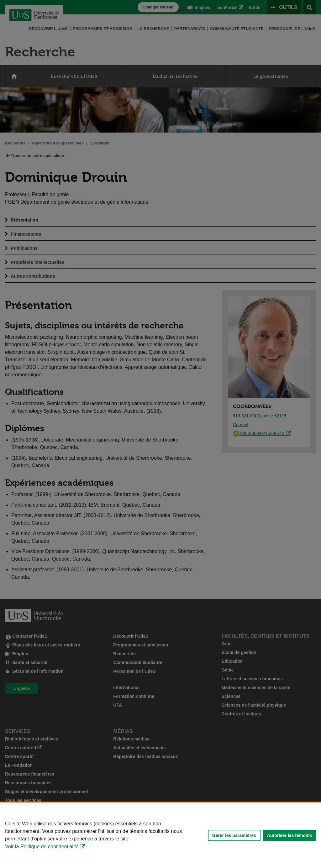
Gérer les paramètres (234, 835)
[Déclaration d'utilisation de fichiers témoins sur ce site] (160, 835)
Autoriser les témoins (289, 835)
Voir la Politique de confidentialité (42, 847)
